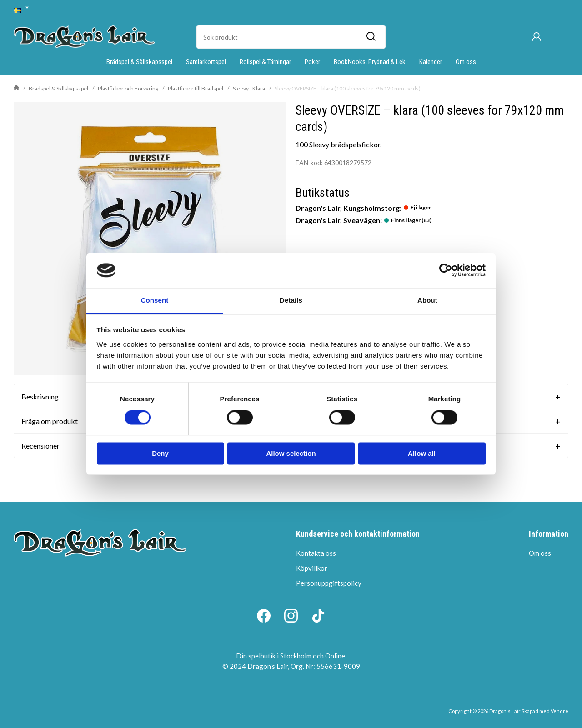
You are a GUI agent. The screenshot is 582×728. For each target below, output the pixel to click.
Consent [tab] (155, 300)
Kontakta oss (316, 553)
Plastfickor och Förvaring (128, 88)
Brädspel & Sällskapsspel (139, 62)
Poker (312, 62)
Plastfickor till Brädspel (196, 88)
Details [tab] (291, 300)
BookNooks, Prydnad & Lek (370, 62)
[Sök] (371, 37)
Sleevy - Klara (249, 88)
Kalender (431, 62)
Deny (160, 453)
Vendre (559, 711)
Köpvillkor (312, 568)
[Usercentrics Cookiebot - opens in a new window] (446, 270)
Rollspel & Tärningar (265, 62)
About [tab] (427, 300)
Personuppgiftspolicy (329, 583)
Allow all (422, 453)
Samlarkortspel (206, 62)
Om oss (466, 62)
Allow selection (291, 453)
